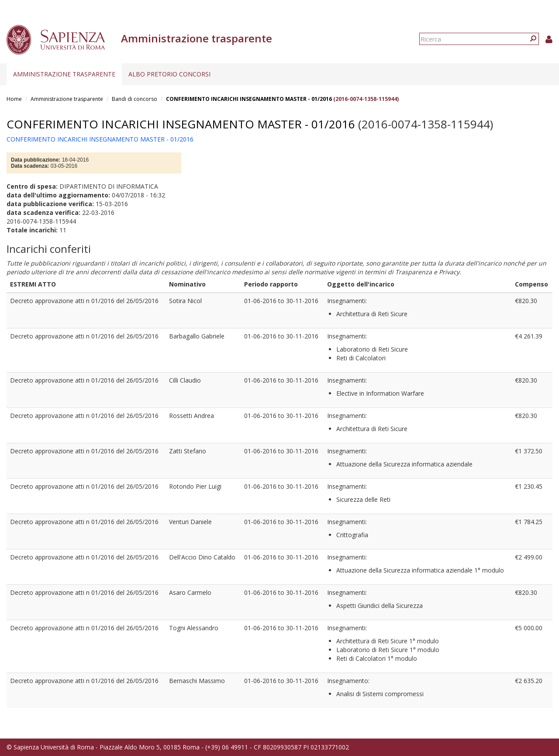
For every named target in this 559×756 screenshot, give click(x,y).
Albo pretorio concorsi (169, 74)
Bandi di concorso (135, 99)
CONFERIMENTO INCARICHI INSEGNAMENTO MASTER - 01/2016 (249, 99)
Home (14, 99)
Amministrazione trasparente (64, 74)
